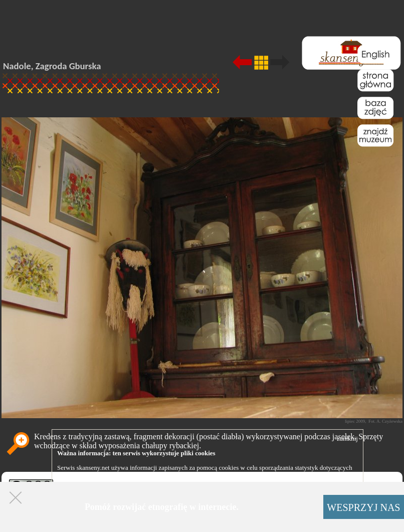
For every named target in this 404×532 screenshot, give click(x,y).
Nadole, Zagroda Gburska (52, 66)
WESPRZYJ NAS (363, 507)
